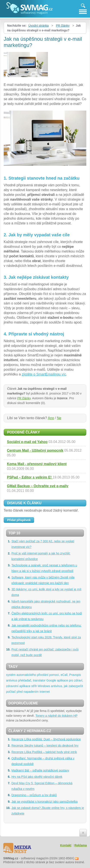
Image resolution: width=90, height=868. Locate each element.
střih (34, 686)
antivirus (12, 680)
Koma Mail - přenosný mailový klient (37, 464)
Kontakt (66, 845)
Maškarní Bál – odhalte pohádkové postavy (40, 770)
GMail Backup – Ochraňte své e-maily (38, 486)
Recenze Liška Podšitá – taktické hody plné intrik (44, 752)
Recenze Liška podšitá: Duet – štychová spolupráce (46, 739)
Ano (51, 418)
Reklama (81, 845)
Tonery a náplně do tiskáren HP (56, 716)
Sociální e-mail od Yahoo (27, 442)
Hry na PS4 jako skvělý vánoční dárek (37, 777)
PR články (63, 26)
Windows (44, 686)
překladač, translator (32, 680)
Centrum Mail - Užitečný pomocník (35, 450)
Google (51, 680)
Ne (59, 418)
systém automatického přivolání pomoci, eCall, (37, 675)
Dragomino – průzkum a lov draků (34, 795)
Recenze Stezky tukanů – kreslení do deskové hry (45, 746)
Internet (45, 692)
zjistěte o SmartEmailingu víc (44, 374)
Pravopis (75, 675)
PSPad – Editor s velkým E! (30, 477)
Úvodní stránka (38, 26)
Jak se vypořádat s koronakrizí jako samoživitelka (45, 802)
